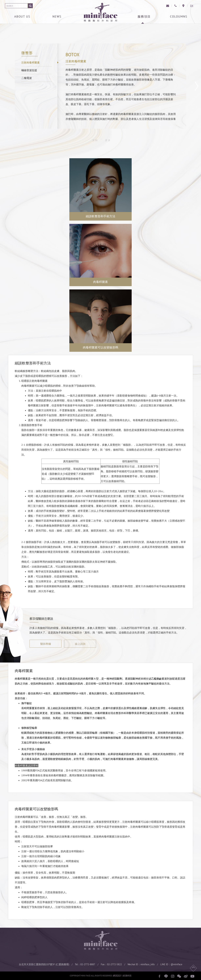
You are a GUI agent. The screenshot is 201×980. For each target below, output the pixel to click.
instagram (173, 976)
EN (192, 6)
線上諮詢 (80, 644)
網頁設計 (117, 976)
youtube (192, 976)
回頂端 (193, 968)
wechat (179, 976)
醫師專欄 (46, 644)
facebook (160, 976)
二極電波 (27, 78)
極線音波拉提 (29, 70)
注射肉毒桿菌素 (30, 62)
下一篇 (197, 86)
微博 (186, 976)
